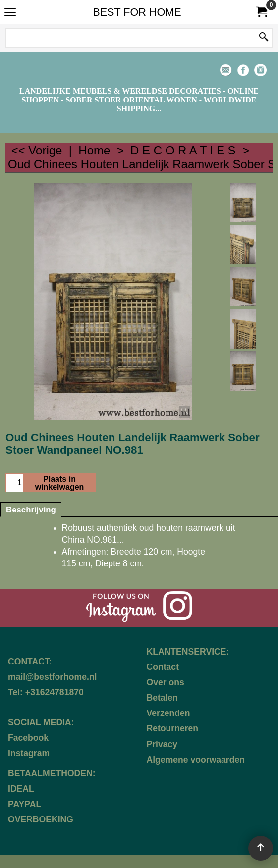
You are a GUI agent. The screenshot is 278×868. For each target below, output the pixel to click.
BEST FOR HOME (137, 12)
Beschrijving (31, 510)
